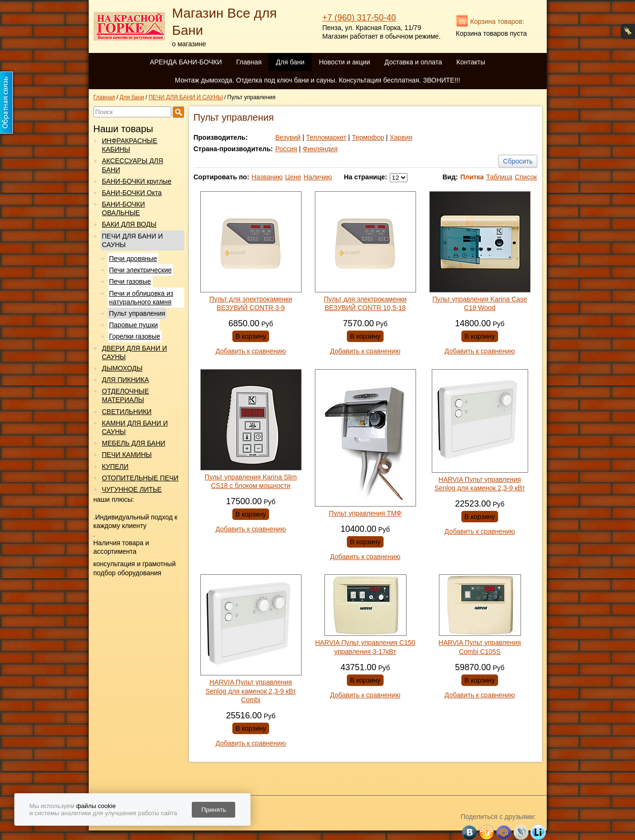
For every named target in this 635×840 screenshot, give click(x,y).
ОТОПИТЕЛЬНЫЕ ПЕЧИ (141, 478)
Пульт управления (137, 313)
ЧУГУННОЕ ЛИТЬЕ (132, 489)
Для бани (290, 62)
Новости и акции (344, 62)
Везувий (288, 137)
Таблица (499, 177)
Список (526, 177)
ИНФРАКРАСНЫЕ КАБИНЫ (130, 145)
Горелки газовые (135, 336)
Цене (293, 177)
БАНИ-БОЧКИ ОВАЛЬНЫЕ (124, 208)
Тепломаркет (326, 137)
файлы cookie (96, 806)
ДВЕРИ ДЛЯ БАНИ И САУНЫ (135, 353)
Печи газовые (130, 281)
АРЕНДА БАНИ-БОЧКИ (186, 62)
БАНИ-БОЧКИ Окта (132, 193)
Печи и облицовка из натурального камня (141, 298)
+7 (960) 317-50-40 (359, 18)
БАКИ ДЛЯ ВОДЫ (129, 224)
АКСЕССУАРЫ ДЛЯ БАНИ (133, 165)
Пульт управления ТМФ (365, 513)
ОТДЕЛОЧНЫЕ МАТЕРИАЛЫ (126, 395)
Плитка (472, 177)
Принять (214, 810)
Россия (286, 149)
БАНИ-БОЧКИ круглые (137, 181)
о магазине (189, 44)
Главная (249, 62)
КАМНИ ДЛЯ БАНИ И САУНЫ (135, 427)
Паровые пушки (134, 325)
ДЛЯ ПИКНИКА (126, 380)
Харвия (401, 137)
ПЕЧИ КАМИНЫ (127, 455)
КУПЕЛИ (115, 467)
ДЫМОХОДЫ (122, 368)
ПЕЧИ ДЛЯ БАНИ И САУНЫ (133, 240)
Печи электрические (141, 270)
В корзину (251, 336)
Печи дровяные (133, 259)
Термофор (368, 137)
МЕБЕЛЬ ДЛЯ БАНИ (134, 443)
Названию (267, 177)
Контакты (471, 62)
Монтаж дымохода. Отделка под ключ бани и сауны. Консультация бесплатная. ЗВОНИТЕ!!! (318, 80)
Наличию (318, 177)
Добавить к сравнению (251, 351)
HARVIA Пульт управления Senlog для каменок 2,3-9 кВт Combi (251, 691)
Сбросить (518, 161)
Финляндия (320, 149)
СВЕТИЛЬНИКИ (127, 412)
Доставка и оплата (413, 62)
